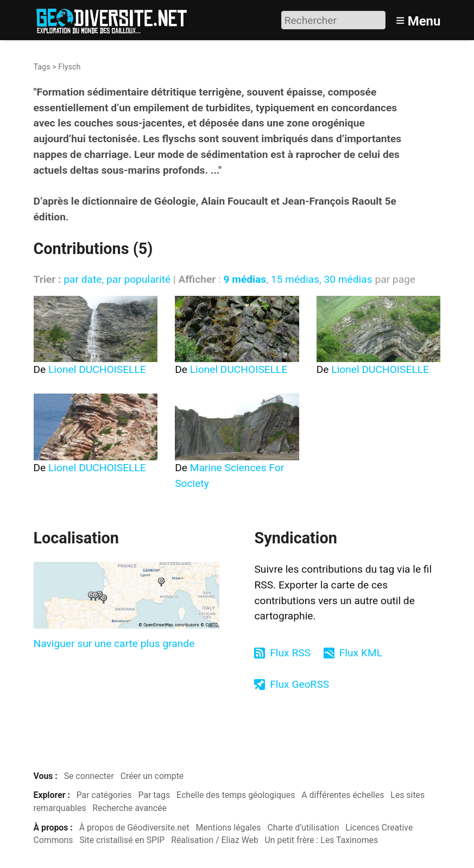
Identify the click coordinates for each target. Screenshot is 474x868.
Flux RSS (290, 653)
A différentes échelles (343, 795)
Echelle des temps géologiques (236, 795)
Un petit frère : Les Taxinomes (322, 840)
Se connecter (89, 776)
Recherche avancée (129, 808)
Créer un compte (152, 776)
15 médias (295, 279)
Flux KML (361, 653)
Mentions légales (229, 828)
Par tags (154, 795)
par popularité (138, 279)
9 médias (245, 279)
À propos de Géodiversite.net (134, 828)
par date (83, 279)
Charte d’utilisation (303, 828)
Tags (42, 67)
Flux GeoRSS (299, 684)
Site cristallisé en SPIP (122, 840)
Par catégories (104, 795)
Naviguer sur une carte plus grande (114, 644)
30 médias (348, 279)
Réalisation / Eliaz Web (215, 840)
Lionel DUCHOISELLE (97, 369)
